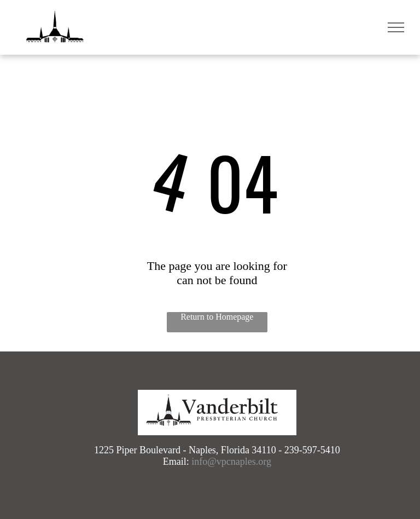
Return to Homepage (217, 317)
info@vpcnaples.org (231, 462)
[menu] (396, 27)
